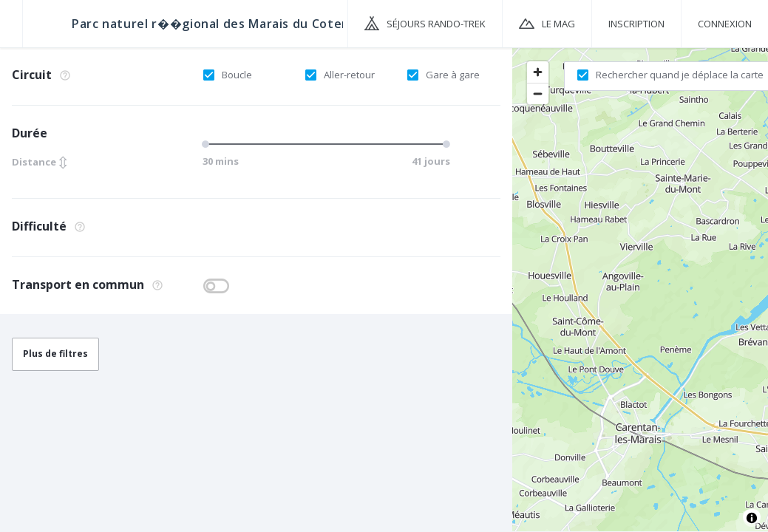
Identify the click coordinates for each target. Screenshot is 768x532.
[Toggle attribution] (752, 518)
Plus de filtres (55, 354)
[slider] (208, 144)
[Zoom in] (538, 72)
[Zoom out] (538, 93)
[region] (640, 289)
